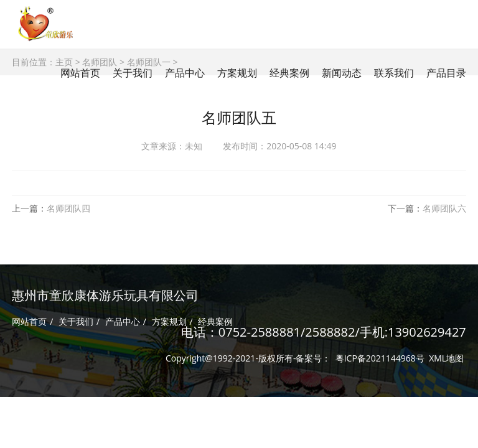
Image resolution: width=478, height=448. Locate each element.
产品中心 (123, 321)
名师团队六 (444, 208)
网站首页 (80, 73)
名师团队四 (68, 208)
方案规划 (169, 321)
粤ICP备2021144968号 (380, 358)
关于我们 (76, 321)
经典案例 (215, 321)
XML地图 (446, 358)
